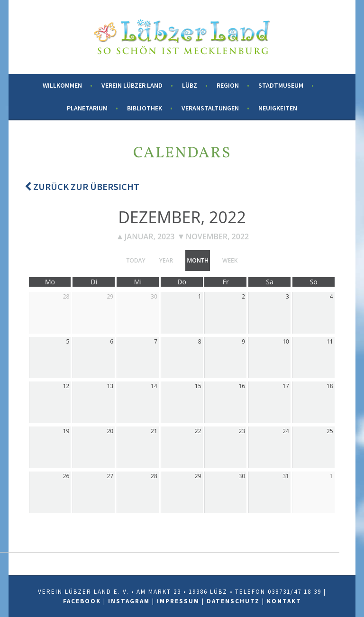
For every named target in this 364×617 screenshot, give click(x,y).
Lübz (190, 85)
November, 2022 (214, 236)
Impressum (178, 601)
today (136, 260)
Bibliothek (145, 108)
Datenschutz (233, 601)
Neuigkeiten (278, 108)
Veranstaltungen (210, 108)
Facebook (82, 601)
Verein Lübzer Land (132, 85)
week (230, 260)
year (166, 260)
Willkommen (62, 85)
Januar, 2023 (146, 236)
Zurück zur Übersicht (82, 186)
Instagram (129, 601)
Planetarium (87, 108)
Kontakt (284, 601)
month (198, 260)
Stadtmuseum (281, 85)
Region (228, 85)
